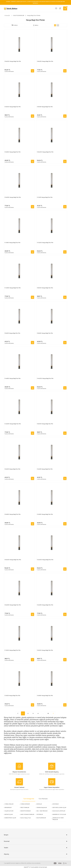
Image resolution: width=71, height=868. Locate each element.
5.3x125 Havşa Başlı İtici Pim (12, 696)
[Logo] (11, 8)
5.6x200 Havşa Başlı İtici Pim (13, 560)
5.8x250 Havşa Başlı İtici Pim (45, 61)
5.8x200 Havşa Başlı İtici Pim (13, 61)
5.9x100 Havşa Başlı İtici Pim (13, 107)
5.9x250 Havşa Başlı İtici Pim (13, 197)
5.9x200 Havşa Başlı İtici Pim (45, 152)
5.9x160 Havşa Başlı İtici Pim (13, 152)
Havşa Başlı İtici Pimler (34, 15)
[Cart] (65, 8)
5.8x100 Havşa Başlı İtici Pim (45, 288)
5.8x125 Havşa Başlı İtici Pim (12, 333)
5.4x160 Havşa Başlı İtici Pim (13, 378)
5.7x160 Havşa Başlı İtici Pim (12, 243)
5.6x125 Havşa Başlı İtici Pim (12, 469)
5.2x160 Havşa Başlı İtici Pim (45, 514)
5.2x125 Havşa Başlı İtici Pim (45, 469)
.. (43, 713)
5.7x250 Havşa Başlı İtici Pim (13, 288)
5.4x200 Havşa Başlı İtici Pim (45, 378)
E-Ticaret (32, 867)
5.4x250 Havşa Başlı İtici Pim (13, 424)
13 (48, 713)
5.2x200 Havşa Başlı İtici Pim (45, 560)
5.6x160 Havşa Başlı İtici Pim (13, 514)
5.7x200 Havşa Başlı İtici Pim (45, 243)
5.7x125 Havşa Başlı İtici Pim (45, 197)
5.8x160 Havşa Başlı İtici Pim (45, 333)
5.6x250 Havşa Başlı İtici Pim (13, 605)
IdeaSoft (26, 867)
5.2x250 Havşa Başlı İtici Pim (45, 605)
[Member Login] (60, 8)
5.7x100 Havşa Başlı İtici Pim (13, 650)
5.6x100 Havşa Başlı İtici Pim (45, 424)
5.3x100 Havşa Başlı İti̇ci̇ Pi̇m (45, 650)
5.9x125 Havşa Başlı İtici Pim (45, 107)
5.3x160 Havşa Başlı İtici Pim (45, 696)
